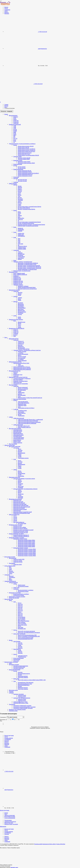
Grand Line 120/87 (18, 564)
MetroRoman (21, 305)
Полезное (7, 741)
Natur (19, 239)
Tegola (15, 232)
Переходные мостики (14, 598)
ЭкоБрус (15, 373)
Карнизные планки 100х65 (24, 162)
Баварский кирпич (18, 431)
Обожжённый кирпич (18, 435)
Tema (19, 240)
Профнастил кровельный (15, 124)
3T (18, 221)
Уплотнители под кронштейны (21, 384)
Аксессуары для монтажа (19, 634)
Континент (20, 199)
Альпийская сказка (22, 410)
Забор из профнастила (14, 514)
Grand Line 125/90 (18, 561)
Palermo (20, 294)
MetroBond (20, 303)
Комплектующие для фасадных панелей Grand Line (30, 398)
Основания (20, 487)
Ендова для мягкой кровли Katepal (26, 223)
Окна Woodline (17, 641)
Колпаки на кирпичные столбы (21, 531)
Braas (15, 321)
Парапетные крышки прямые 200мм (26, 544)
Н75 (14, 137)
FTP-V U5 (20, 609)
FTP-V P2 (20, 608)
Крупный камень (22, 390)
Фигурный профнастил (19, 522)
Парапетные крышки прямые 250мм (26, 545)
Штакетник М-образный (19, 503)
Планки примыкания (18, 169)
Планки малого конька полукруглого (26, 151)
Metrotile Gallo (21, 310)
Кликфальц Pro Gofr (18, 282)
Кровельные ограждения (15, 593)
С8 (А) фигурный (22, 523)
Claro (19, 241)
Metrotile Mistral (22, 308)
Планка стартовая (22, 351)
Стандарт (20, 643)
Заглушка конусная (22, 180)
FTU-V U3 (20, 611)
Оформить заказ (14, 867)
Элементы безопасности (10, 581)
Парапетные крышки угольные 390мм (27, 555)
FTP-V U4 (20, 607)
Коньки (15, 145)
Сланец (20, 391)
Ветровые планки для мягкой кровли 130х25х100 (29, 268)
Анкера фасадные (18, 382)
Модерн (20, 414)
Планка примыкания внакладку (25, 174)
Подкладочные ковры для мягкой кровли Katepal (29, 222)
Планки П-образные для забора (16, 534)
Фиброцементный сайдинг (15, 362)
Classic (19, 317)
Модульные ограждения (15, 446)
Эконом (15, 469)
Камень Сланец (17, 441)
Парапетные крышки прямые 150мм (26, 543)
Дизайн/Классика (22, 657)
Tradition (20, 298)
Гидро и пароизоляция (10, 818)
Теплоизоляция (8, 820)
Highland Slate (21, 254)
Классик (20, 191)
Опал (15, 336)
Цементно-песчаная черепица (16, 319)
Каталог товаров (7, 111)
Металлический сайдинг (15, 371)
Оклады (15, 630)
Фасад (6, 107)
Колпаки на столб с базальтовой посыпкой (23, 530)
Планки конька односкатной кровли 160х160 (28, 155)
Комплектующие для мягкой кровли (22, 271)
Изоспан (11, 571)
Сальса (19, 205)
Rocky (19, 212)
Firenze (19, 300)
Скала (19, 396)
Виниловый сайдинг (14, 339)
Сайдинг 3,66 (21, 343)
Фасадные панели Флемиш (20, 399)
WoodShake (20, 313)
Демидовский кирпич (23, 402)
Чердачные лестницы (14, 664)
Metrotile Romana (22, 312)
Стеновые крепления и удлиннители (22, 378)
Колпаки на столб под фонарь (20, 528)
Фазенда (20, 189)
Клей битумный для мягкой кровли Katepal (28, 226)
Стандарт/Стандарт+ (23, 656)
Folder (10, 570)
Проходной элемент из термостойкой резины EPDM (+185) (32, 680)
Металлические (13, 558)
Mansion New (21, 218)
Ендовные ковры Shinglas (24, 208)
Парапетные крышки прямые (20, 539)
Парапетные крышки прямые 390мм (26, 546)
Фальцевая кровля (13, 272)
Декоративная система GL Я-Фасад (26, 408)
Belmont (20, 259)
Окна (15, 602)
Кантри (20, 195)
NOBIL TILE (21, 235)
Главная (6, 104)
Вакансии (7, 744)
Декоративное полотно (23, 458)
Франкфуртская (21, 322)
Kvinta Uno (16, 122)
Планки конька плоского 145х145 (26, 146)
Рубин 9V (16, 330)
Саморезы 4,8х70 (22, 700)
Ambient (20, 215)
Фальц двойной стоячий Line (20, 274)
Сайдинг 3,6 (21, 344)
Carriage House (21, 257)
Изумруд (15, 335)
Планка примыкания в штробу (25, 176)
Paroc (10, 579)
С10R (15, 126)
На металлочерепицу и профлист (26, 590)
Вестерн (20, 198)
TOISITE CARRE (22, 249)
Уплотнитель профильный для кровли (22, 706)
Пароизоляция (17, 659)
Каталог (6, 7)
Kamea (15, 119)
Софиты (11, 417)
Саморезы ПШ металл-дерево (20, 702)
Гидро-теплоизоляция (18, 658)
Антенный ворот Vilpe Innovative (26, 682)
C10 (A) (15, 517)
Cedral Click (21, 366)
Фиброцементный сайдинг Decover (22, 367)
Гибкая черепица (13, 183)
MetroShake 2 (21, 307)
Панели (20, 454)
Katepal (15, 210)
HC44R (15, 131)
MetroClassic (21, 304)
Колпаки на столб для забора (16, 525)
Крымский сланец (22, 404)
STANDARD (21, 230)
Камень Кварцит (17, 440)
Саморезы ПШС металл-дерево (21, 703)
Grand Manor (21, 258)
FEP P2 (19, 626)
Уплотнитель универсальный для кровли (23, 708)
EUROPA (20, 231)
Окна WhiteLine (17, 649)
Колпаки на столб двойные (20, 527)
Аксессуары (21, 486)
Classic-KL (20, 219)
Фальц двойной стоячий (19, 273)
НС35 (15, 141)
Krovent (15, 671)
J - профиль (21, 353)
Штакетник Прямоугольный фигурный (23, 512)
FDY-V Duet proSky (22, 625)
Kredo (15, 118)
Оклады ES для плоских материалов (26, 631)
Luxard (15, 316)
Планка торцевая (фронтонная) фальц (27, 287)
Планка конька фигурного (24, 154)
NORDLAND (21, 233)
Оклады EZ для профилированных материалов (29, 632)
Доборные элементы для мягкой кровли (23, 262)
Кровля (6, 114)
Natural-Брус (21, 346)
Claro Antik (20, 244)
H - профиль (21, 359)
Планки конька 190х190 (23, 148)
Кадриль (20, 203)
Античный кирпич (18, 430)
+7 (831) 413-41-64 (43, 32)
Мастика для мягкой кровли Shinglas (26, 209)
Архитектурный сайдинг (24, 349)
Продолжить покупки (5, 867)
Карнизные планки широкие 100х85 (26, 163)
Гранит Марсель (22, 413)
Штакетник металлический (15, 499)
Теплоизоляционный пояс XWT (25, 639)
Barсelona (20, 292)
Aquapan (20, 314)
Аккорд (20, 201)
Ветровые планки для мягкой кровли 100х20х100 (29, 267)
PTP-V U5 (20, 616)
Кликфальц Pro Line (18, 281)
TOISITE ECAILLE (22, 246)
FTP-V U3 (20, 605)
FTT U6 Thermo (21, 617)
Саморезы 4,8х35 (22, 697)
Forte (19, 217)
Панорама (20, 648)
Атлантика (20, 200)
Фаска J (20, 355)
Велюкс (11, 640)
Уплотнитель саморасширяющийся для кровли (24, 707)
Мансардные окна (9, 599)
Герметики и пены (13, 711)
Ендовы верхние (22, 168)
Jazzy (19, 214)
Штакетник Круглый (18, 502)
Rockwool (11, 576)
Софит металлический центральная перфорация (29, 422)
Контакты (7, 13)
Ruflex (15, 260)
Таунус (19, 325)
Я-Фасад (15, 400)
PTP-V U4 (20, 614)
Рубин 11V (16, 331)
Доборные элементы (18, 285)
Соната (19, 204)
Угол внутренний (22, 357)
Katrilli (19, 213)
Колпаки (20, 675)
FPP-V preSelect (22, 620)
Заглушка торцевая (22, 181)
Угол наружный (21, 358)
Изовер (11, 580)
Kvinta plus (16, 121)
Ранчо (19, 194)
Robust (19, 299)
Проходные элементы (23, 677)
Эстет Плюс (16, 448)
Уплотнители (12, 704)
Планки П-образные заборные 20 (21, 536)
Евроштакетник (17, 511)
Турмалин (16, 333)
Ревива (19, 327)
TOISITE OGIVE (22, 248)
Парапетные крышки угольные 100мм (27, 549)
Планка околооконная (23, 354)
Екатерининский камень (24, 403)
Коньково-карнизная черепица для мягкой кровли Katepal (31, 225)
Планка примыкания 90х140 (24, 171)
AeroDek (15, 296)
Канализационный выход (24, 685)
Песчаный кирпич (18, 436)
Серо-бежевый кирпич (19, 437)
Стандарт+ (20, 644)
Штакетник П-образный (19, 508)
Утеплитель (7, 575)
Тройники (16, 182)
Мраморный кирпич (18, 434)
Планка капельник (18, 164)
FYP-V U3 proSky (22, 623)
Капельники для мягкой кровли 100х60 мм (28, 263)
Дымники (11, 691)
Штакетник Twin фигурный (20, 504)
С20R (15, 127)
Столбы (20, 457)
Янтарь (20, 323)
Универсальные (21, 585)
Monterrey (16, 117)
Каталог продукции (9, 735)
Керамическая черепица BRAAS (17, 328)
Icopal (15, 237)
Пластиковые (12, 563)
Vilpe (15, 681)
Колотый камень (22, 395)
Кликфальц (16, 276)
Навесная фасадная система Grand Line (18, 377)
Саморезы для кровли (18, 694)
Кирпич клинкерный (23, 387)
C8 (14, 142)
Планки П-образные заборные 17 (21, 535)
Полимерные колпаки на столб (21, 532)
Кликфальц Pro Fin (18, 284)
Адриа (19, 326)
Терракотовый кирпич (19, 439)
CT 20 (19, 251)
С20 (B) (15, 521)
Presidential (20, 255)
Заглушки (16, 178)
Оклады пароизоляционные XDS (26, 638)
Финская (20, 187)
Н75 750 (15, 138)
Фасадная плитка (13, 444)
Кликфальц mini (17, 280)
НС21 (15, 140)
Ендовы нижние (22, 167)
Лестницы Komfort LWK (19, 667)
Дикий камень (21, 393)
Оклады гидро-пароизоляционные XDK (27, 635)
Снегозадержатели (13, 582)
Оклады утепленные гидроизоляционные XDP (29, 636)
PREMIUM (20, 228)
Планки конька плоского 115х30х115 (26, 149)
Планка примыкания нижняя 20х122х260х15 (28, 173)
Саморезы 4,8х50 (22, 699)
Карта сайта (52, 844)
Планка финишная (22, 360)
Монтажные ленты (13, 690)
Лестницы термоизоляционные (21, 666)
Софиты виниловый (18, 425)
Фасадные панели (13, 385)
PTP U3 (20, 612)
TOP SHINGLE (21, 236)
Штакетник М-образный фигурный (22, 507)
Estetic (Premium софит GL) (24, 427)
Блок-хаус (20, 345)
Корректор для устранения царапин (17, 709)
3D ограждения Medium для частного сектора (24, 479)
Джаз (19, 196)
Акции (6, 11)
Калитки (20, 452)
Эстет (15, 459)
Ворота (19, 449)
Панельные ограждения (14, 477)
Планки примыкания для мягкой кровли (27, 269)
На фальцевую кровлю (23, 586)
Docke (15, 227)
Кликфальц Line (17, 278)
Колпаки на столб (17, 526)
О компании (7, 10)
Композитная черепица (14, 290)
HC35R (15, 130)
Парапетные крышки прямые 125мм (26, 541)
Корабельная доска (18, 375)
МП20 (15, 135)
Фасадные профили (18, 380)
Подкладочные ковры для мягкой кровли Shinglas (29, 207)
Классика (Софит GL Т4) (24, 426)
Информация (3, 826)
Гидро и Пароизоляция (10, 566)
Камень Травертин (18, 443)
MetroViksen (21, 309)
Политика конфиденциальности (42, 844)
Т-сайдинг (16, 409)
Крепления (20, 484)
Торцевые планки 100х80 (24, 159)
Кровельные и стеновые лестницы (17, 597)
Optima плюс (16, 587)
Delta (10, 567)
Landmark (20, 253)
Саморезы (11, 693)
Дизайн (20, 645)
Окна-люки (20, 627)
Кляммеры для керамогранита (20, 381)
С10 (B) (15, 518)
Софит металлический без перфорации (27, 423)
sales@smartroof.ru (9, 790)
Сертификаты (8, 739)
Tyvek (10, 568)
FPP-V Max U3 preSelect (23, 621)
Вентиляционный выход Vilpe (25, 684)
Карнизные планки (18, 160)
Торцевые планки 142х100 (24, 158)
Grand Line (16, 123)
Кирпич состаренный (23, 389)
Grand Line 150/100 (18, 562)
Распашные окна (22, 629)
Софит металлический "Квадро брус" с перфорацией (30, 419)
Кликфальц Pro (17, 277)
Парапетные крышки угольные (21, 548)
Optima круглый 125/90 (19, 559)
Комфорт (20, 190)
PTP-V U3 (20, 613)
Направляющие (21, 453)
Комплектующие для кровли (11, 662)
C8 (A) (15, 516)
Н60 (14, 136)
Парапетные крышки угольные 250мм (27, 554)
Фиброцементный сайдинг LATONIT (22, 368)
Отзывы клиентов (9, 738)
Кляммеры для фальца (23, 286)
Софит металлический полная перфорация (28, 421)
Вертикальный (21, 348)
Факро (10, 600)
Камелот (20, 394)
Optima (11, 573)
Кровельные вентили (23, 676)
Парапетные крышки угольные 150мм (27, 552)
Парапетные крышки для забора (16, 538)
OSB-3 (10, 663)
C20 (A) (15, 520)
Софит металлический (19, 418)
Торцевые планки (17, 156)
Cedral (19, 364)
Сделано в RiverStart (60, 844)
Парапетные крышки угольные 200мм (27, 553)
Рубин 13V (16, 332)
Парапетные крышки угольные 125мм (27, 550)
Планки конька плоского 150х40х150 (26, 150)
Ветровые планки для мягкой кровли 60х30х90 (29, 266)
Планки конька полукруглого (25, 153)
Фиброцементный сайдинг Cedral (21, 363)
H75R (15, 133)
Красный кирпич (17, 432)
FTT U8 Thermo (21, 618)
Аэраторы (20, 672)
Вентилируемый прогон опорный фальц (27, 289)
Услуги (6, 8)
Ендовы (15, 165)
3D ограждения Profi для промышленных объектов (25, 489)
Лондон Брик (21, 412)
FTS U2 (20, 603)
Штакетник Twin (17, 500)
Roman (19, 295)
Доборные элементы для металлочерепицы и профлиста (22, 144)
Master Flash (16, 679)
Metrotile (15, 301)
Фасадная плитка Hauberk (15, 428)
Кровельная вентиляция (15, 670)
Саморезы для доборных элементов (22, 698)
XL (19, 245)
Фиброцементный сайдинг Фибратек (22, 369)
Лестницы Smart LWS (18, 668)
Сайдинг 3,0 (21, 341)
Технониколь (12, 577)
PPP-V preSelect (22, 622)
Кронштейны (21, 476)
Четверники (16, 177)
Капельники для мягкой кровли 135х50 (27, 264)
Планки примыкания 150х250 (25, 172)
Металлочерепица (13, 115)
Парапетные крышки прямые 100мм (26, 540)
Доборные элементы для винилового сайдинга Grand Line (27, 350)
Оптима (20, 186)
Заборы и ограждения (10, 445)
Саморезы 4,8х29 (22, 695)
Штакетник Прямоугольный (20, 509)
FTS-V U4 (20, 604)
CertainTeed (16, 250)
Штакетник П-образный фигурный (22, 513)
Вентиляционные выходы (24, 674)
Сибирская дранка (22, 405)
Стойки (20, 455)
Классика (20, 647)
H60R (15, 132)
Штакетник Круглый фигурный (21, 505)
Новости (6, 12)
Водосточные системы (10, 557)
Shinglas (15, 185)
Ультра (19, 192)
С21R (15, 128)
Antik (19, 242)
